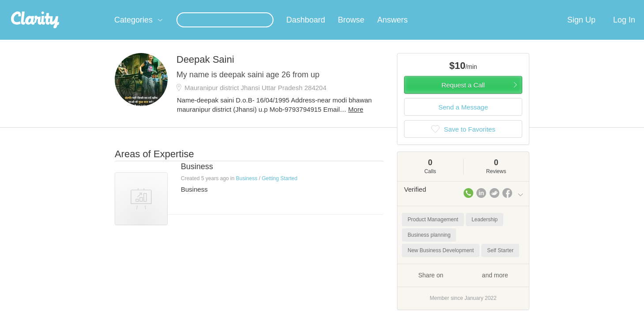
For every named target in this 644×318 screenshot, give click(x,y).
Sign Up (581, 30)
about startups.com (556, 6)
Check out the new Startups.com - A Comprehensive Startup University (428, 6)
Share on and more (463, 285)
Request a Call (463, 96)
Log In (624, 30)
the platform (101, 5)
